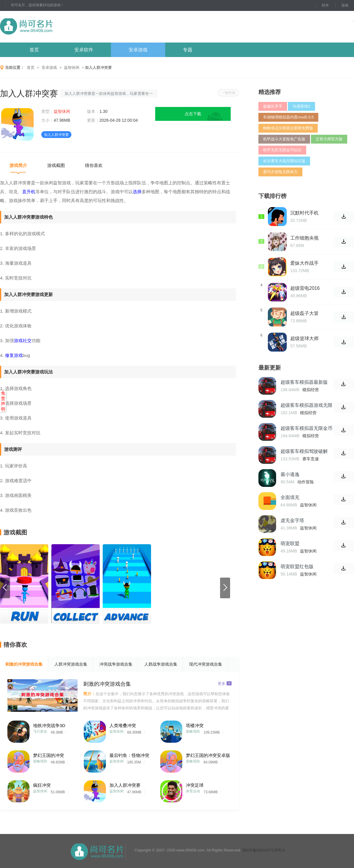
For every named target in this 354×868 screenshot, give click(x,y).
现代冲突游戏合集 (206, 664)
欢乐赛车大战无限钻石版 (284, 161)
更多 (225, 683)
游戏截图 (56, 165)
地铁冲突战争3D (49, 725)
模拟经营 (311, 390)
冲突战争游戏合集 (116, 664)
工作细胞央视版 (304, 238)
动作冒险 (306, 482)
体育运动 (193, 791)
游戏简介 (18, 165)
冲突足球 (195, 785)
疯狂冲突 (42, 785)
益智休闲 (72, 68)
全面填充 (290, 497)
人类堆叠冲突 (123, 725)
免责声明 (3, 401)
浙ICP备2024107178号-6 (264, 850)
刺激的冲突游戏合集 (24, 664)
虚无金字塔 (292, 520)
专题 (188, 50)
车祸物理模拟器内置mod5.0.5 (288, 117)
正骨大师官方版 (329, 139)
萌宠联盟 (290, 543)
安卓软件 (84, 50)
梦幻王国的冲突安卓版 (208, 755)
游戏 (345, 5)
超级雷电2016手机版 (305, 288)
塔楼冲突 (195, 725)
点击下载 (193, 114)
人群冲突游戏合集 (71, 664)
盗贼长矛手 (273, 106)
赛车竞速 (311, 459)
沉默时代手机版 (304, 213)
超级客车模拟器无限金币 (307, 428)
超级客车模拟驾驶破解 (304, 451)
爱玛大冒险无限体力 (280, 172)
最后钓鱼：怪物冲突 (129, 755)
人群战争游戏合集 (161, 664)
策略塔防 (193, 732)
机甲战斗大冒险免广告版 (284, 139)
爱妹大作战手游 (304, 263)
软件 (325, 5)
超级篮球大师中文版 (304, 339)
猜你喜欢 (94, 165)
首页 (34, 50)
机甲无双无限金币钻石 (282, 150)
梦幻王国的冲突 (49, 755)
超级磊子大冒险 (304, 313)
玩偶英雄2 (301, 106)
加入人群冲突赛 (125, 785)
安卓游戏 (138, 50)
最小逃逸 (290, 474)
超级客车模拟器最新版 (304, 382)
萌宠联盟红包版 (297, 567)
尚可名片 (59, 27)
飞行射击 (40, 732)
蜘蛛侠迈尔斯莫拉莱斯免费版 (288, 128)
